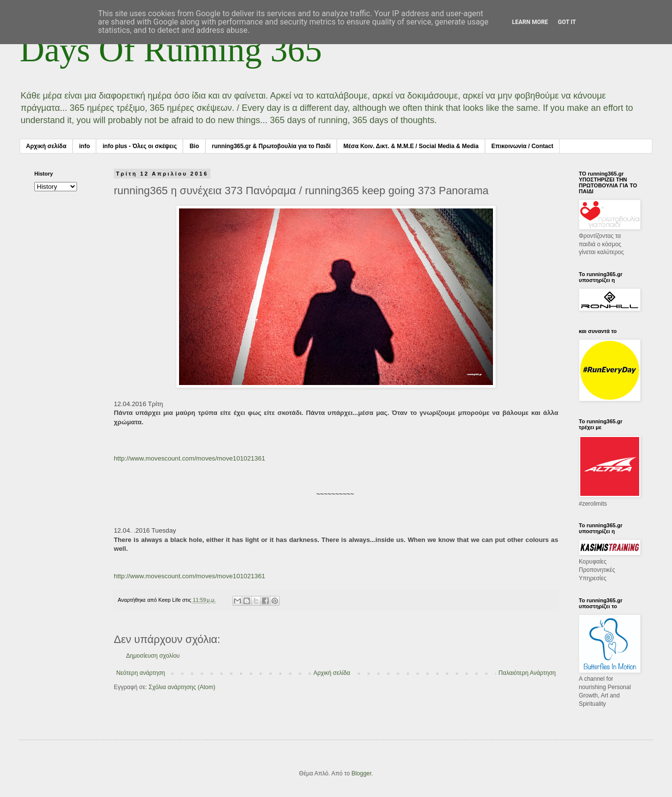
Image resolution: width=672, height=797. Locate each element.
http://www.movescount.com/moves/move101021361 (190, 458)
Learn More (530, 22)
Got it (567, 22)
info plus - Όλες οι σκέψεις (140, 146)
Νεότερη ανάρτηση (141, 673)
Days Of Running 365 (171, 50)
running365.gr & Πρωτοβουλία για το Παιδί (271, 146)
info (84, 146)
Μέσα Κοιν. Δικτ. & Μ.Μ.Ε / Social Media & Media (411, 146)
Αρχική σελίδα (46, 146)
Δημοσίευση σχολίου (153, 656)
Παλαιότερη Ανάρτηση (527, 673)
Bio (194, 146)
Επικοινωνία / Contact (522, 146)
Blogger (361, 773)
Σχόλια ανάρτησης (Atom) (182, 687)
